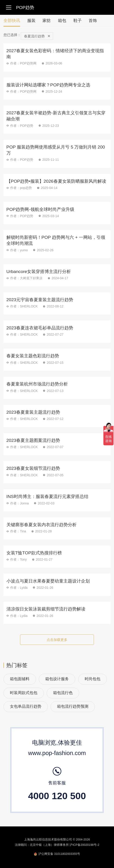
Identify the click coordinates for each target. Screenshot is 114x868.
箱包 (62, 21)
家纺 (47, 21)
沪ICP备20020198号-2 (84, 845)
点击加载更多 (57, 640)
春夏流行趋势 (37, 36)
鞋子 (78, 21)
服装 (31, 21)
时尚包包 (93, 679)
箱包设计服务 (57, 679)
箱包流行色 (63, 693)
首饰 (93, 21)
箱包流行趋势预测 (73, 706)
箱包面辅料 (20, 679)
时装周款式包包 (24, 693)
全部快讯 (12, 22)
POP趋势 (25, 8)
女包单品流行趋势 (26, 706)
